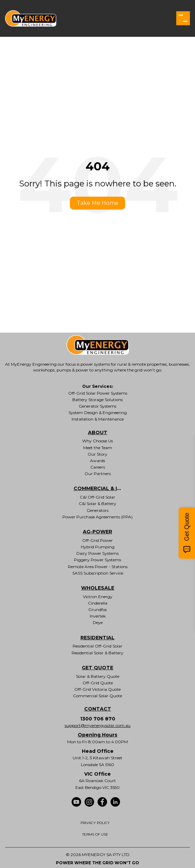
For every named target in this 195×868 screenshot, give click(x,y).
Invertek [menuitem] (98, 616)
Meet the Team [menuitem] (98, 448)
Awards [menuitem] (97, 461)
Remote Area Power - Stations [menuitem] (98, 567)
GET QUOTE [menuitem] (97, 668)
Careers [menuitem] (98, 467)
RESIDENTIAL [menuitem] (97, 638)
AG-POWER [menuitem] (97, 532)
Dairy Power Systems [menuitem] (97, 553)
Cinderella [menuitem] (98, 603)
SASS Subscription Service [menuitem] (98, 573)
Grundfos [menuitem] (97, 610)
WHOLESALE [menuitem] (98, 588)
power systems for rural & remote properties (124, 364)
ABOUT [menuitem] (98, 432)
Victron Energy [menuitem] (98, 597)
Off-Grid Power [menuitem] (97, 540)
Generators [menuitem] (97, 510)
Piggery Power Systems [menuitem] (97, 560)
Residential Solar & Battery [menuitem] (97, 653)
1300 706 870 (98, 719)
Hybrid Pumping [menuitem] (98, 547)
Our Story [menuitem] (97, 454)
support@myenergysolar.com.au (98, 725)
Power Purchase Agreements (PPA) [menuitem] (97, 517)
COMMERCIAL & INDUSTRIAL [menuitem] (97, 488)
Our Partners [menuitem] (98, 474)
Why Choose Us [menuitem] (97, 441)
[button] (183, 18)
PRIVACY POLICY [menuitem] (95, 823)
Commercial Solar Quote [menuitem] (97, 696)
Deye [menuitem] (98, 622)
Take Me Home (97, 203)
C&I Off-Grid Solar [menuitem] (97, 497)
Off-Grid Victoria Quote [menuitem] (97, 689)
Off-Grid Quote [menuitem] (98, 683)
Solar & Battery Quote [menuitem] (98, 676)
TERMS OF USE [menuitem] (95, 834)
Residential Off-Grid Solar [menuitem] (97, 646)
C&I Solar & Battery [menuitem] (97, 504)
